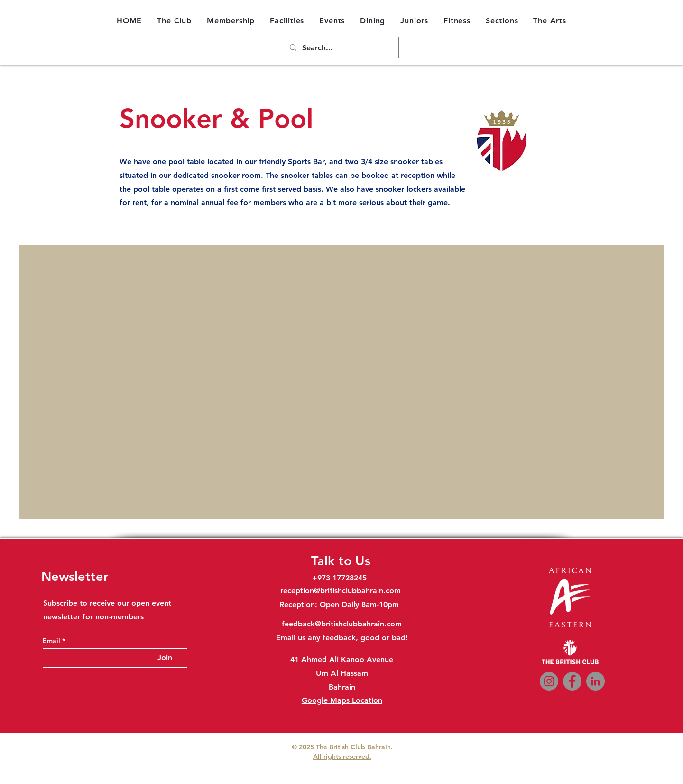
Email (52, 641)
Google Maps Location (342, 700)
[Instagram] (549, 681)
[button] (174, 20)
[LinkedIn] (595, 681)
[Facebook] (572, 681)
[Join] (165, 658)
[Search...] (340, 48)
